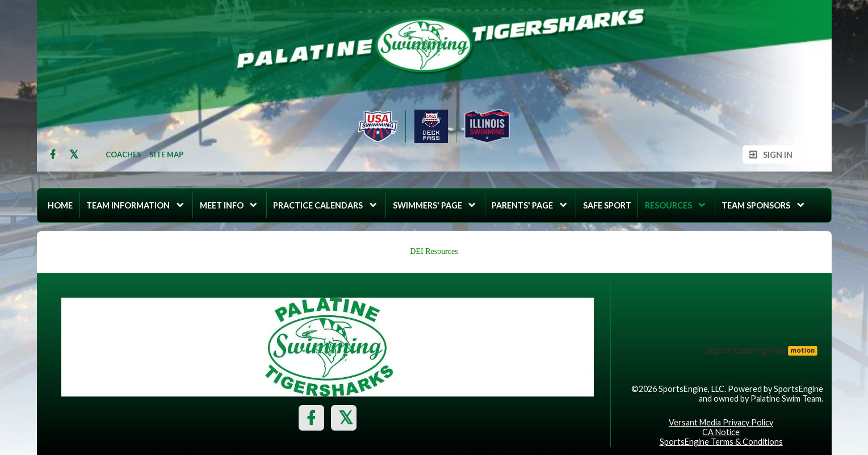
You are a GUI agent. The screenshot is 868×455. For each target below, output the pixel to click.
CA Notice (721, 432)
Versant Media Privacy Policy (721, 422)
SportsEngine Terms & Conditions (721, 442)
